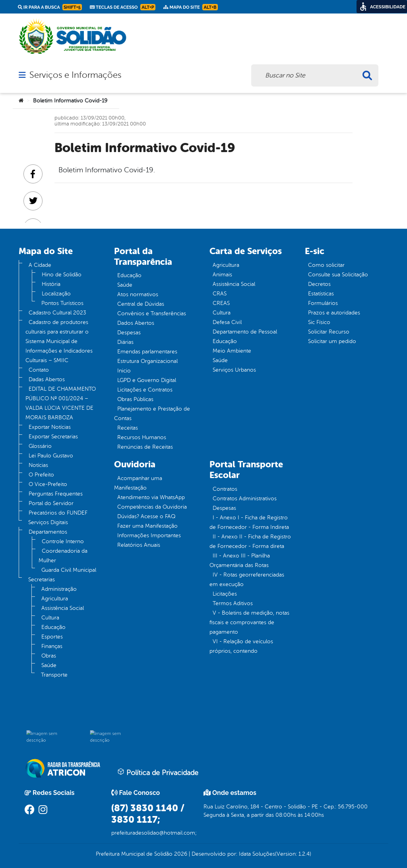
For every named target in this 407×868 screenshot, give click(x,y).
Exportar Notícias (50, 427)
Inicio (124, 371)
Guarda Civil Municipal (69, 570)
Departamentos (48, 532)
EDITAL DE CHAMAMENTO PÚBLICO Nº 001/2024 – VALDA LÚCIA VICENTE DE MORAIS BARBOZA (61, 403)
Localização (56, 294)
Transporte (54, 675)
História (51, 284)
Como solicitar (326, 265)
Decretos (319, 284)
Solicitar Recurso (329, 332)
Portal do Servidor (51, 503)
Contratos (225, 489)
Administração (59, 589)
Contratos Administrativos (245, 499)
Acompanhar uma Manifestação (138, 483)
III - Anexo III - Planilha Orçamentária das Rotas (240, 560)
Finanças (52, 646)
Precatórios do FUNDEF (58, 513)
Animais (222, 275)
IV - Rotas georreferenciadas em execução (247, 580)
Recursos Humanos (142, 437)
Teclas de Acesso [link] (123, 7)
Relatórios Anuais (139, 545)
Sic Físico (319, 322)
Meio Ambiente (232, 351)
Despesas (129, 333)
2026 (180, 854)
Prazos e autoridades (334, 313)
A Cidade (40, 265)
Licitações (225, 594)
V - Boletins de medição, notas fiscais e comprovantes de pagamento (249, 622)
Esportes (52, 637)
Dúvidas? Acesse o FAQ (146, 516)
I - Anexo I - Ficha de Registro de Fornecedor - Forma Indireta (249, 522)
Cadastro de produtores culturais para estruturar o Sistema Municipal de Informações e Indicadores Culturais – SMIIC (59, 341)
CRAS (220, 294)
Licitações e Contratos (145, 390)
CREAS (221, 303)
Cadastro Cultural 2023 (57, 313)
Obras (49, 656)
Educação (53, 627)
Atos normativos (138, 294)
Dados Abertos (136, 323)
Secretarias (42, 580)
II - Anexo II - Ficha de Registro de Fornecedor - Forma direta (250, 541)
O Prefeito (41, 475)
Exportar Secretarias (53, 437)
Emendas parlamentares (147, 352)
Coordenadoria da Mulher (63, 556)
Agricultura (55, 599)
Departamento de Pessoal (245, 332)
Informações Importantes (149, 535)
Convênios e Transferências (152, 313)
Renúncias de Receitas (145, 447)
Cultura (50, 618)
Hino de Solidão (62, 275)
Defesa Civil (227, 322)
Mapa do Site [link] (191, 7)
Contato (39, 370)
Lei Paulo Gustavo (51, 456)
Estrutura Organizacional (147, 361)
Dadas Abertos (47, 379)
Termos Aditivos (233, 603)
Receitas (128, 428)
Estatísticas (321, 294)
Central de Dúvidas (141, 304)
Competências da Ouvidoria (152, 507)
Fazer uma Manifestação (147, 526)
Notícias (38, 465)
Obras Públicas (135, 399)
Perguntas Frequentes (56, 494)
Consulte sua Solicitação (338, 275)
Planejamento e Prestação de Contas (152, 414)
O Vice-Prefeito (48, 484)
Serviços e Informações (75, 75)
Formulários (323, 303)
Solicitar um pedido (332, 341)
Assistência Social (63, 608)
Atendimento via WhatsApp (151, 497)
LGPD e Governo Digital (147, 380)
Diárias (125, 342)
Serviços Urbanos (234, 370)
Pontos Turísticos (62, 303)
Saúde (49, 665)
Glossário (40, 446)
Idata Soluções (257, 854)
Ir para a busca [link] (50, 7)
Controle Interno (63, 541)
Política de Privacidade (158, 772)
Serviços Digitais (48, 522)
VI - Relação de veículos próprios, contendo (241, 646)
